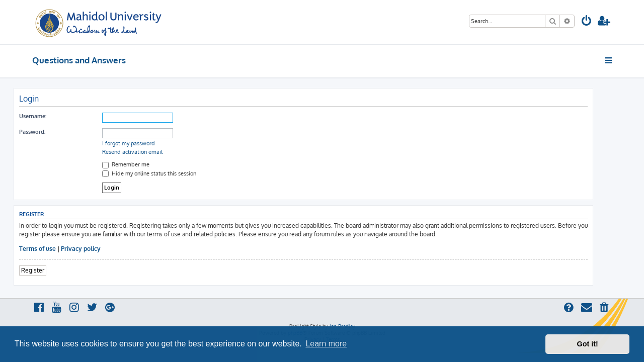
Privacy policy (99, 249)
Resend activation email (151, 152)
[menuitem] (587, 22)
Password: (51, 132)
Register (51, 270)
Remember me (144, 164)
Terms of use (56, 249)
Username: (51, 116)
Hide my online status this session (168, 173)
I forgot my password (147, 143)
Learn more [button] (326, 344)
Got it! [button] (588, 344)
